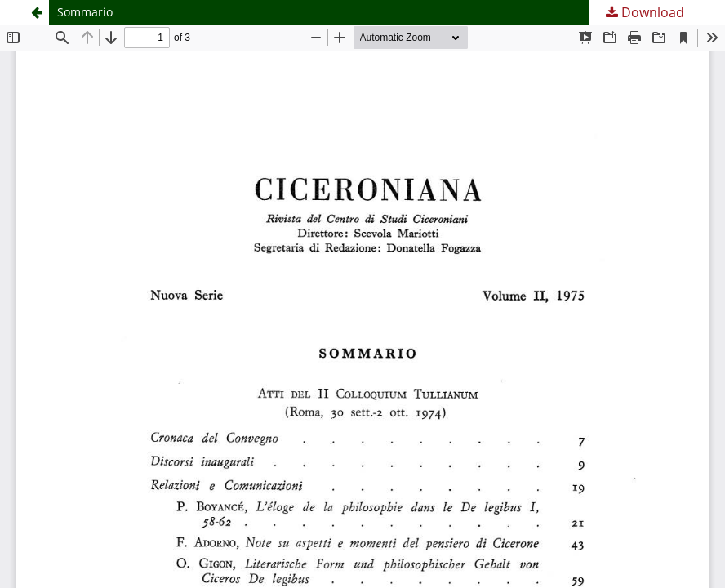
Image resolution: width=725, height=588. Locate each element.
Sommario (85, 12)
